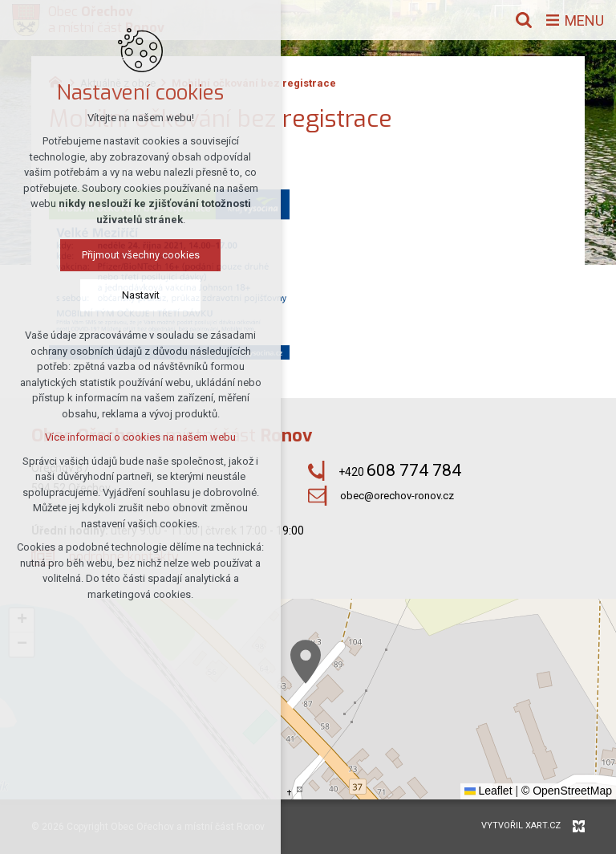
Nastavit (141, 295)
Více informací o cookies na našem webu (140, 437)
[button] (306, 662)
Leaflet (488, 791)
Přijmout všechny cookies (141, 255)
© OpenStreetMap (567, 791)
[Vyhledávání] (524, 20)
